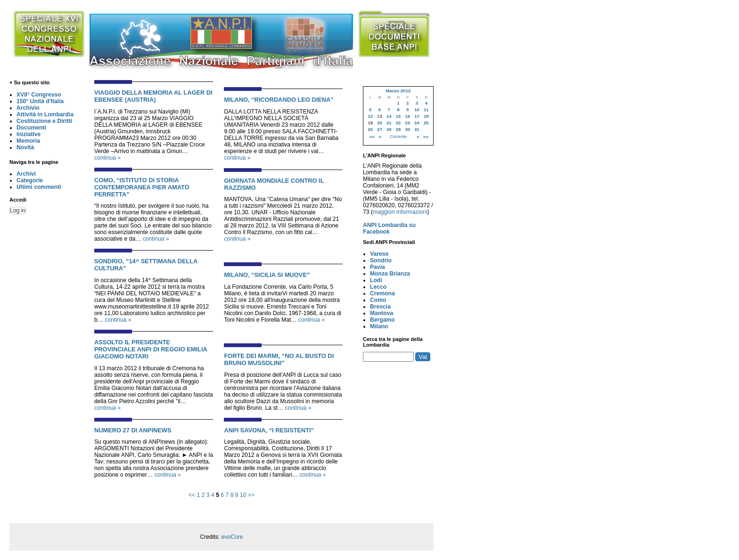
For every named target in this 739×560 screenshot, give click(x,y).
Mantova (382, 313)
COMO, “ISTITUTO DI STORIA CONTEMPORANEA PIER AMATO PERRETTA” (142, 187)
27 (379, 130)
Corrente (398, 137)
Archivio (28, 108)
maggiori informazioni (400, 212)
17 (417, 116)
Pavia (378, 267)
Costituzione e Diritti (44, 121)
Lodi (376, 280)
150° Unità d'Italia (40, 101)
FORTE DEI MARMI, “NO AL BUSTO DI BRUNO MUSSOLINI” (279, 359)
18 (426, 116)
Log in (18, 211)
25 (426, 123)
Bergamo (382, 320)
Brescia (380, 307)
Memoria (28, 141)
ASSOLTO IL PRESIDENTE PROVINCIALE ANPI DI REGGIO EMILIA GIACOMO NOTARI (151, 349)
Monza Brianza (390, 274)
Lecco (378, 287)
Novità (25, 147)
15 (398, 116)
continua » (107, 158)
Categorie (30, 180)
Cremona (382, 293)
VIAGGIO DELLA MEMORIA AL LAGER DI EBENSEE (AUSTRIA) (153, 96)
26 (370, 130)
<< (192, 495)
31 (417, 130)
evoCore (232, 537)
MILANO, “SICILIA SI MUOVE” (267, 275)
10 (243, 495)
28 (389, 130)
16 (408, 116)
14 (389, 116)
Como (378, 300)
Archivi (26, 174)
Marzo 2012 (398, 91)
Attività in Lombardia (45, 114)
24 (417, 123)
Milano (379, 326)
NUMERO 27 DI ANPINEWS (133, 430)
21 (389, 123)
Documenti (31, 128)
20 (379, 123)
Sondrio (381, 260)
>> (251, 495)
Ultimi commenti (39, 187)
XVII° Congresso (39, 95)
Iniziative (29, 134)
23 (408, 123)
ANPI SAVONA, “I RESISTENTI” (269, 430)
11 (426, 110)
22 (398, 123)
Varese (379, 254)
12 (370, 116)
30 (408, 130)
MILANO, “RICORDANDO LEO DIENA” (279, 100)
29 (398, 130)
